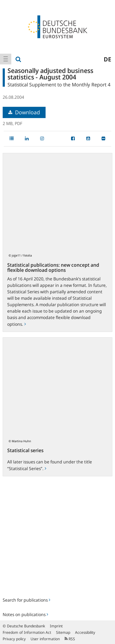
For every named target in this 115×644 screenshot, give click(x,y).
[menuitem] (6, 59)
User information (45, 639)
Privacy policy (14, 639)
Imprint (56, 626)
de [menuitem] (107, 59)
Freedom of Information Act (27, 632)
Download (24, 112)
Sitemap (63, 632)
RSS (70, 639)
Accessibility (85, 632)
